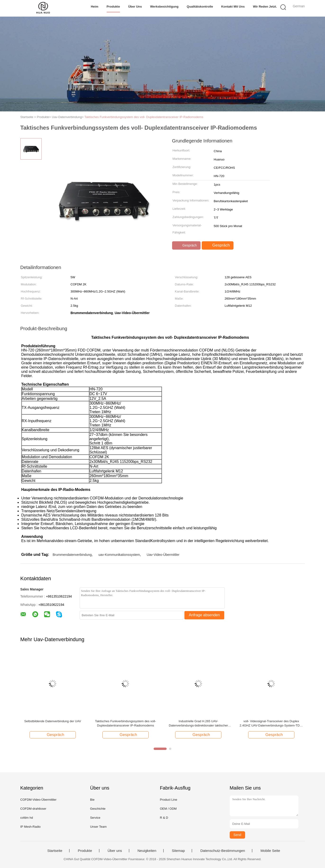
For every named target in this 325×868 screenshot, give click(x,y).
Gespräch (187, 245)
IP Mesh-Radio (31, 827)
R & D (164, 818)
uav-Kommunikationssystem (119, 555)
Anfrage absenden (204, 615)
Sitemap (178, 851)
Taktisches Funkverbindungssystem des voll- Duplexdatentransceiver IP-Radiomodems (144, 117)
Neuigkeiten (147, 851)
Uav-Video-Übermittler (163, 555)
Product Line (168, 800)
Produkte (113, 7)
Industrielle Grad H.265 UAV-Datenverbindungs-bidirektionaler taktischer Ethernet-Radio (198, 724)
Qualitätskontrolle (200, 7)
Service (95, 818)
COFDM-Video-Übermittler (39, 800)
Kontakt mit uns (233, 7)
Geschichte (98, 809)
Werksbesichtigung (164, 7)
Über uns (135, 7)
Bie (92, 800)
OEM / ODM (168, 809)
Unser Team (98, 827)
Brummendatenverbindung (72, 555)
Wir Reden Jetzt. (265, 7)
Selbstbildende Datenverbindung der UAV (53, 721)
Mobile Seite (270, 851)
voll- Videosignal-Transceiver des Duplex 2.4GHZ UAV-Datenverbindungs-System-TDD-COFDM (271, 724)
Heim (95, 7)
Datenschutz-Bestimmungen (223, 851)
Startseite (55, 851)
